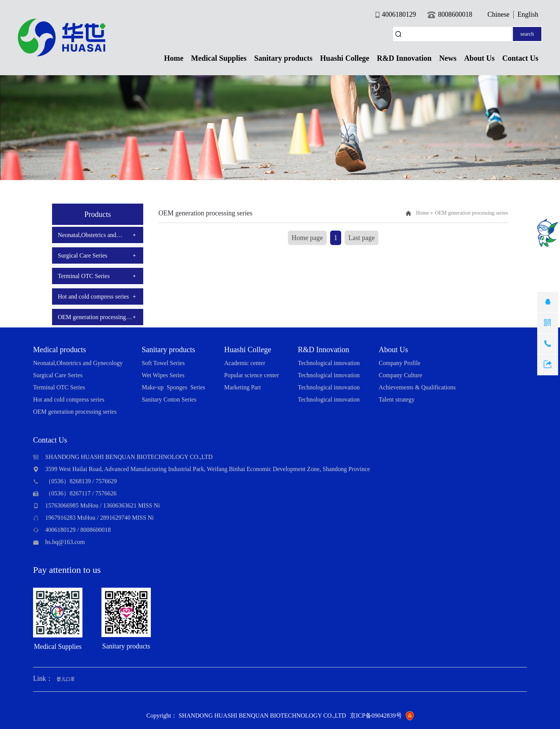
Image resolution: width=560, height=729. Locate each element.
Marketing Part (242, 387)
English (528, 14)
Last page (361, 238)
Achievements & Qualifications (417, 387)
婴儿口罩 (66, 679)
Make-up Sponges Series (173, 387)
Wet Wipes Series (163, 375)
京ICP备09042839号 (376, 716)
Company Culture (400, 375)
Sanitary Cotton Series (169, 399)
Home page (307, 238)
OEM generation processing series (92, 319)
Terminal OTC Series (84, 276)
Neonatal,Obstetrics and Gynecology (87, 237)
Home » (425, 213)
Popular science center (252, 375)
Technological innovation (329, 363)
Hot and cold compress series (93, 297)
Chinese (498, 14)
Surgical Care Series (82, 255)
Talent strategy (397, 399)
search (527, 34)
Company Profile (400, 363)
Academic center (245, 363)
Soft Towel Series (163, 363)
